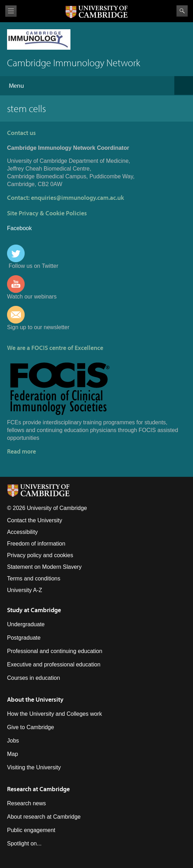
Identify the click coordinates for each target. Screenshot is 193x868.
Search (182, 11)
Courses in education (33, 678)
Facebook (19, 228)
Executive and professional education (54, 664)
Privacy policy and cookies (40, 555)
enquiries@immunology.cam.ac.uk (77, 198)
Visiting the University (34, 767)
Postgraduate (24, 638)
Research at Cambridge (38, 789)
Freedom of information (36, 544)
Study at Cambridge (34, 610)
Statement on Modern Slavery (44, 567)
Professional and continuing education (55, 651)
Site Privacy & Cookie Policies (47, 213)
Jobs (13, 741)
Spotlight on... (24, 844)
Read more (21, 451)
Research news (26, 803)
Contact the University (35, 520)
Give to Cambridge (30, 727)
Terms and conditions (34, 578)
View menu (11, 11)
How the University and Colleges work (54, 714)
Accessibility (22, 532)
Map (13, 754)
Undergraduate (26, 624)
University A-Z (25, 590)
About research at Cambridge (44, 817)
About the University (35, 699)
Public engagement (31, 830)
